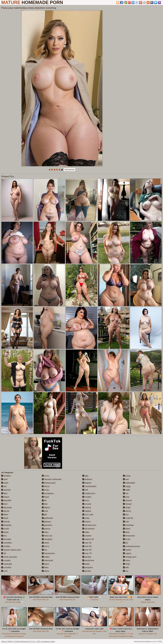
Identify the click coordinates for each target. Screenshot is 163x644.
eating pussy (49, 483)
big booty (6, 508)
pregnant (88, 567)
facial (45, 497)
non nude (88, 515)
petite (86, 564)
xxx (126, 571)
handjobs (47, 539)
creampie (7, 564)
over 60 (87, 550)
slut (126, 515)
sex (126, 493)
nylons (86, 522)
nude (86, 518)
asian (5, 483)
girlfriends (47, 518)
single (127, 508)
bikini (5, 515)
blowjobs (6, 525)
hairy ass (47, 536)
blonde (5, 522)
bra (4, 536)
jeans (45, 564)
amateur (6, 476)
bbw (4, 493)
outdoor (87, 536)
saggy (127, 486)
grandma (47, 525)
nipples (87, 511)
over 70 (87, 553)
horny (46, 546)
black (5, 518)
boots (5, 532)
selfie (127, 490)
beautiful (6, 500)
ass (4, 486)
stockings (128, 525)
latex (45, 567)
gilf (44, 515)
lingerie (87, 483)
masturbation (89, 486)
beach (5, 497)
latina (45, 571)
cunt (4, 571)
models (87, 497)
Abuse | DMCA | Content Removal (15, 641)
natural (87, 508)
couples (6, 560)
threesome (129, 536)
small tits (128, 518)
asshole (6, 490)
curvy (45, 476)
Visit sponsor (70, 170)
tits (125, 543)
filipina (46, 508)
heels (45, 543)
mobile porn (89, 493)
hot (44, 550)
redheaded (129, 483)
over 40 (87, 543)
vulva (127, 560)
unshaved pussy (131, 546)
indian (46, 557)
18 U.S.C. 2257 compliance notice (42, 641)
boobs (5, 529)
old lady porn (89, 525)
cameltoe (6, 543)
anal (4, 479)
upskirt (127, 550)
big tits (5, 511)
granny (46, 529)
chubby (6, 546)
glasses (46, 522)
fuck (45, 511)
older (86, 532)
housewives (48, 553)
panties (87, 557)
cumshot (6, 567)
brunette (6, 539)
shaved (127, 500)
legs (85, 476)
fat (44, 500)
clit (4, 553)
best (4, 504)
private (87, 571)
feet (45, 504)
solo (126, 522)
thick (126, 532)
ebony (46, 486)
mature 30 (88, 539)
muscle (87, 504)
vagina (127, 553)
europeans (48, 493)
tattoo (127, 529)
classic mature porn (11, 550)
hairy (45, 532)
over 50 (87, 546)
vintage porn (130, 557)
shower (127, 504)
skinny (127, 511)
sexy (126, 497)
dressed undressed (52, 479)
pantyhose (88, 560)
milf (85, 490)
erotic (46, 490)
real (126, 479)
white (127, 564)
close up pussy (9, 557)
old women (88, 529)
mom (86, 500)
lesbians (87, 479)
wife (126, 567)
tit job (127, 539)
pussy (127, 476)
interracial (47, 560)
